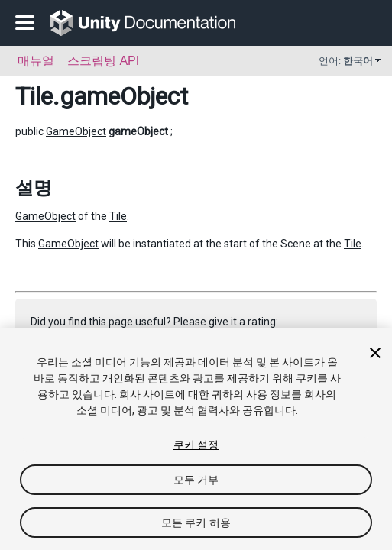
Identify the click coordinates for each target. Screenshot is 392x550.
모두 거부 (196, 480)
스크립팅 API (103, 61)
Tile (34, 96)
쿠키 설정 (196, 445)
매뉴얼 (36, 61)
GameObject (76, 131)
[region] (196, 439)
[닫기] (375, 353)
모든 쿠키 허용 (196, 522)
